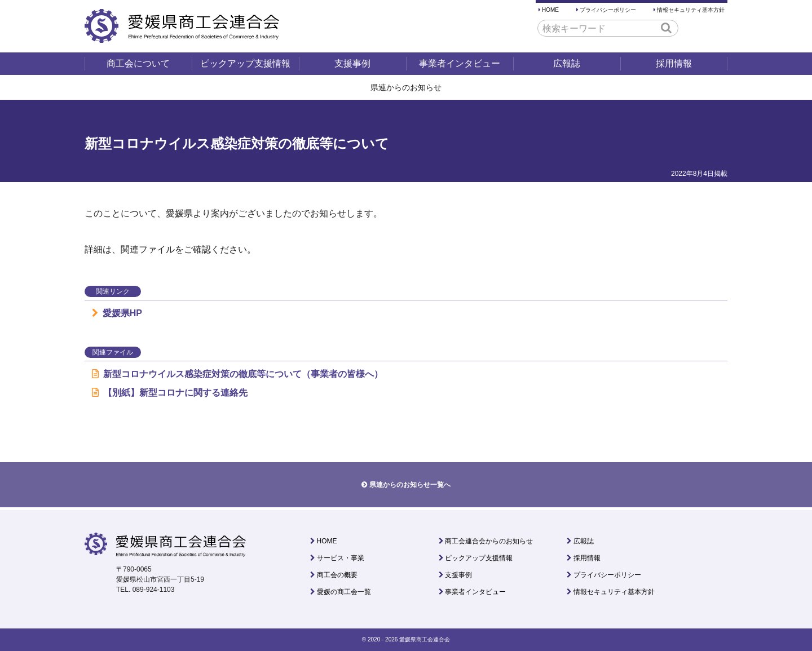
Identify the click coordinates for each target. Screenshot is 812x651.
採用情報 (674, 63)
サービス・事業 (341, 558)
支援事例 (352, 63)
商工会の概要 (337, 575)
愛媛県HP (117, 313)
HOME (550, 10)
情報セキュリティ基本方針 (691, 10)
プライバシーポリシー (608, 10)
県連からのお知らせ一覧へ (410, 485)
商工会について (138, 63)
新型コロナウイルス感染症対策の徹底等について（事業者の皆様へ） (237, 374)
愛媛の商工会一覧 (344, 592)
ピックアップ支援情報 (245, 63)
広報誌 (567, 63)
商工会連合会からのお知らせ (489, 541)
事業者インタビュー (460, 63)
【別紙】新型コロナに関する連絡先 (170, 393)
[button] (666, 28)
